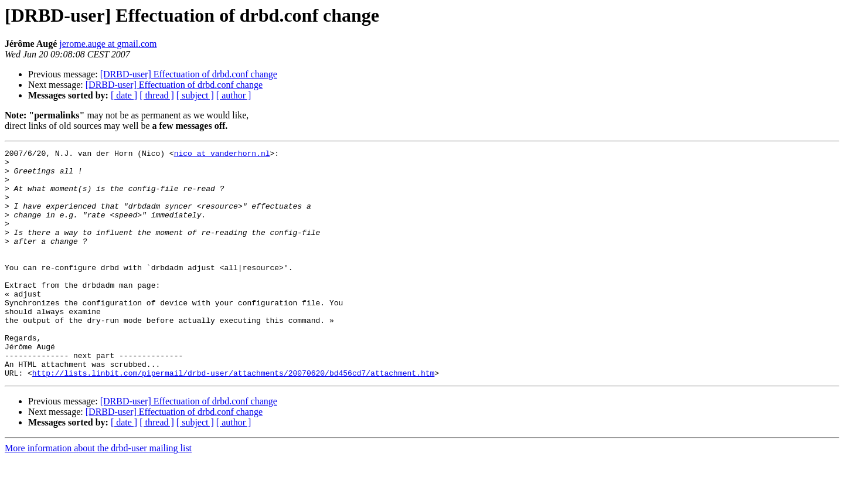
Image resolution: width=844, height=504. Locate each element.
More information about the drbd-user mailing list (98, 494)
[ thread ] (157, 95)
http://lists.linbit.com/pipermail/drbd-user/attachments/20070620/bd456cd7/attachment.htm (233, 418)
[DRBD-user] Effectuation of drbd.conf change (189, 74)
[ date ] (124, 95)
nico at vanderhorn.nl (222, 155)
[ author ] (234, 95)
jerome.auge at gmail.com (108, 44)
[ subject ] (195, 95)
